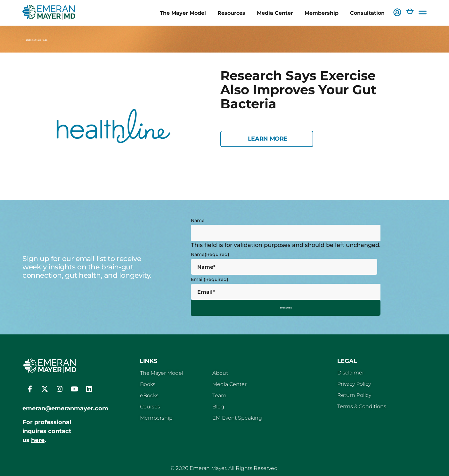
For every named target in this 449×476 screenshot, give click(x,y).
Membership (322, 13)
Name (198, 220)
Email (210, 279)
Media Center (275, 13)
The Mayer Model (183, 13)
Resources (231, 13)
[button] (397, 13)
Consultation (367, 13)
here (38, 438)
